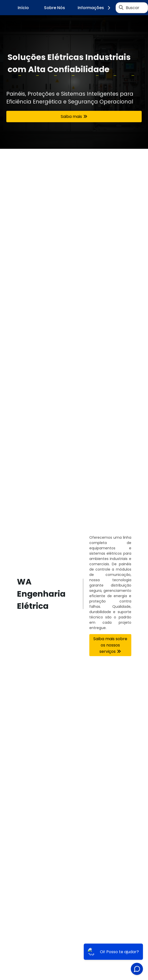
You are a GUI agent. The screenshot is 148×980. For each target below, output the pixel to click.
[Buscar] (121, 8)
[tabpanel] (74, 82)
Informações (95, 8)
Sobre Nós (55, 8)
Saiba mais (71, 117)
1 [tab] (74, 142)
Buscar (133, 8)
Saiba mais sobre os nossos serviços (110, 645)
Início (23, 8)
